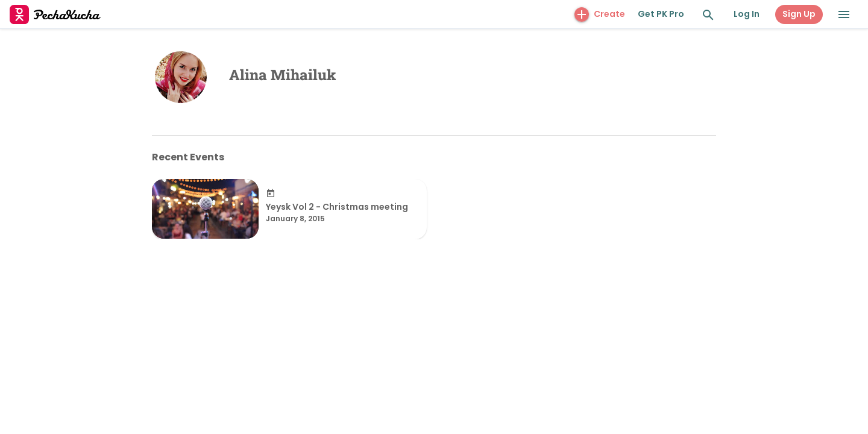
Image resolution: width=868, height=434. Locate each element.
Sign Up (799, 14)
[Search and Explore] (708, 15)
